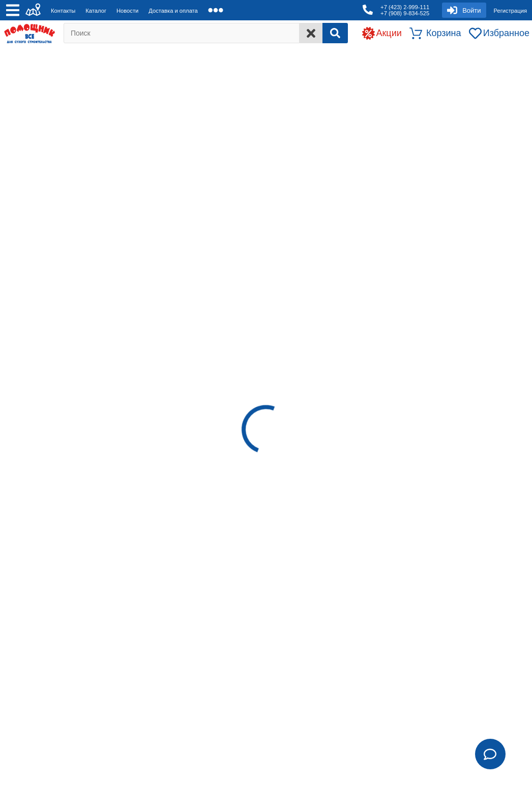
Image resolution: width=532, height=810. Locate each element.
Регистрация (510, 11)
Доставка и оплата (173, 11)
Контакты (63, 11)
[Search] (335, 33)
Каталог (96, 11)
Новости (127, 11)
